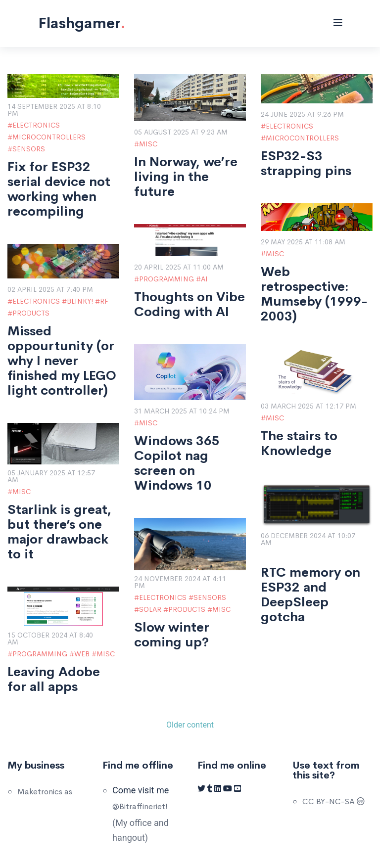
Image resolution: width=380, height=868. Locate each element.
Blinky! (80, 301)
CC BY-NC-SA (333, 801)
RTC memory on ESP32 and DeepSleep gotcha (310, 595)
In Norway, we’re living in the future (186, 177)
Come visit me (141, 790)
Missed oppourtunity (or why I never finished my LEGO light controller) (62, 361)
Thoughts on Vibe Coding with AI (190, 305)
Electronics (36, 125)
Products (31, 313)
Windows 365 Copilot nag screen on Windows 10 (177, 463)
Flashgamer (82, 23)
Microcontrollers (49, 137)
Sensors (29, 149)
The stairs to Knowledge (299, 444)
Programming (166, 279)
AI (204, 279)
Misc (148, 144)
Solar (150, 609)
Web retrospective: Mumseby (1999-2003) (314, 294)
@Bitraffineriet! (140, 806)
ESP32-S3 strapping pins (306, 164)
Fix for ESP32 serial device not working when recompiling (59, 189)
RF (104, 301)
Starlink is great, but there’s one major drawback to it (59, 532)
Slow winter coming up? (172, 635)
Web (82, 654)
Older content (190, 725)
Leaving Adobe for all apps (54, 680)
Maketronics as (45, 792)
